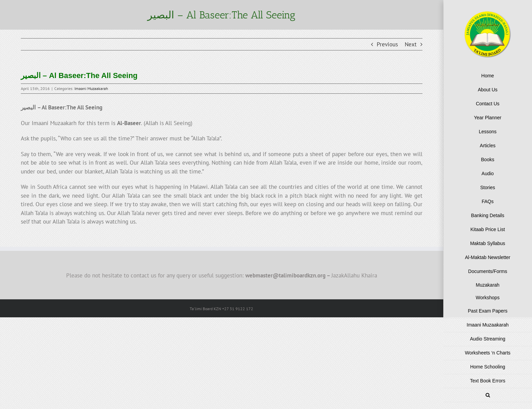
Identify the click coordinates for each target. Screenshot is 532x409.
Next (411, 44)
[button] (488, 395)
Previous (387, 44)
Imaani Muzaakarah (91, 88)
